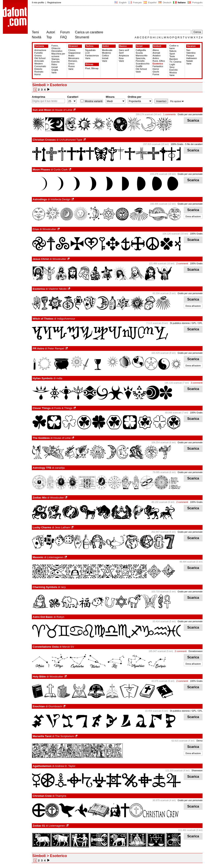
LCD (87, 53)
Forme (156, 74)
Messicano (74, 58)
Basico (123, 46)
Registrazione (54, 2)
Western (39, 64)
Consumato (40, 66)
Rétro (54, 64)
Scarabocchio (143, 64)
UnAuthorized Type (71, 140)
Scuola (139, 53)
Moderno (106, 53)
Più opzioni (177, 101)
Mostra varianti (93, 101)
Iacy (63, 587)
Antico (156, 58)
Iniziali (55, 67)
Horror (38, 74)
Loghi (172, 64)
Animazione (40, 50)
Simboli (157, 46)
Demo (200, 741)
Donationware (195, 651)
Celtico (105, 56)
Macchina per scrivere (58, 55)
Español (150, 2)
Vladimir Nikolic (58, 289)
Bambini (174, 59)
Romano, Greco (73, 62)
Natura (173, 51)
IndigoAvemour (66, 319)
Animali (156, 53)
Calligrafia (141, 50)
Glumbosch (55, 706)
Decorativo (57, 51)
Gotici (106, 46)
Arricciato (39, 61)
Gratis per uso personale (190, 114)
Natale (189, 61)
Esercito (174, 70)
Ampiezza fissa (124, 57)
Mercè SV (68, 647)
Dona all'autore (193, 216)
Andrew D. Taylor (65, 766)
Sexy (172, 67)
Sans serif (124, 50)
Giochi (156, 72)
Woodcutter (49, 229)
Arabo (71, 56)
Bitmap (89, 64)
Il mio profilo (38, 2)
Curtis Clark (61, 170)
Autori (51, 32)
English (120, 2)
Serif (121, 53)
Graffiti (139, 66)
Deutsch (165, 2)
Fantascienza (92, 56)
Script (139, 46)
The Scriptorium (65, 736)
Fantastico (158, 66)
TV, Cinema (175, 62)
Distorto (38, 69)
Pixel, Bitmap (92, 68)
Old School (40, 58)
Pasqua (190, 56)
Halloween (191, 58)
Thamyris (61, 796)
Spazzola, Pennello (141, 60)
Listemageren (55, 557)
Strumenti (82, 37)
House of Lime (64, 110)
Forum (65, 32)
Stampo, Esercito (56, 60)
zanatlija (60, 468)
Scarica (193, 120)
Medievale (107, 50)
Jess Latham (62, 527)
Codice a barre (174, 47)
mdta (59, 378)
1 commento (170, 114)
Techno (89, 46)
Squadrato (90, 50)
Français (135, 2)
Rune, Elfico (159, 61)
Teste (172, 56)
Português (195, 2)
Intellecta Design (60, 199)
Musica (173, 72)
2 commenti (182, 263)
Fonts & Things (63, 408)
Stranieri (73, 46)
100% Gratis (177, 144)
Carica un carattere (89, 32)
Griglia (55, 70)
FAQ (64, 37)
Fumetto (38, 53)
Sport (172, 54)
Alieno (156, 50)
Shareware (197, 770)
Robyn (60, 617)
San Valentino (191, 51)
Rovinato (39, 72)
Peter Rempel (56, 348)
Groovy (38, 56)
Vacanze (191, 46)
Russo (71, 66)
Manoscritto (142, 56)
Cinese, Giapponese (74, 51)
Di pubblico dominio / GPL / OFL (186, 323)
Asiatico (157, 56)
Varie (54, 72)
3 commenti (197, 383)
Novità (37, 37)
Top (49, 37)
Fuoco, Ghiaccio (56, 47)
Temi (35, 32)
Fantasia (39, 46)
